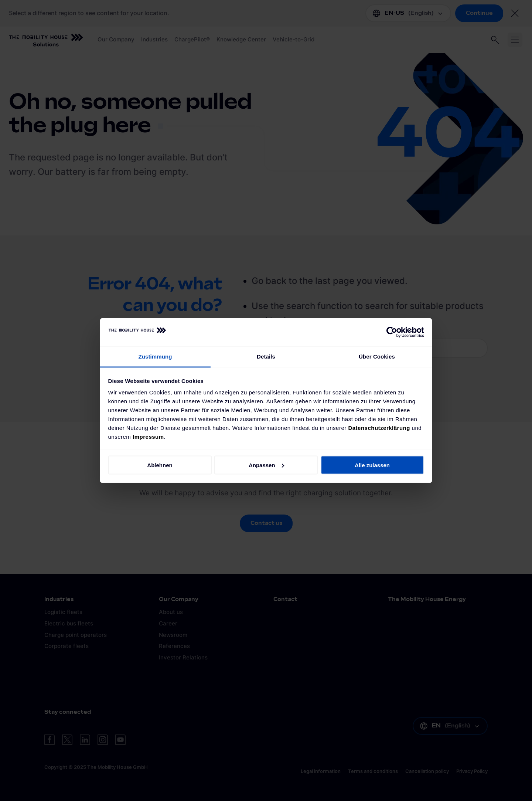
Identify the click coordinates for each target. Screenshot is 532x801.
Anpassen (266, 465)
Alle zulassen (372, 465)
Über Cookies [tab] (377, 357)
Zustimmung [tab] (155, 357)
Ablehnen (160, 465)
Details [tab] (266, 357)
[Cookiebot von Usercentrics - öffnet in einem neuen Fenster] (392, 332)
